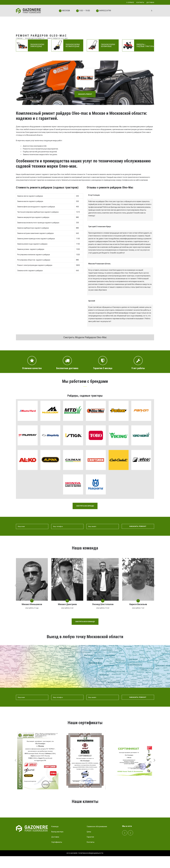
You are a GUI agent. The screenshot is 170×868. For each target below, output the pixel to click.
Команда (55, 838)
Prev (21, 816)
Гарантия (90, 849)
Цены (89, 844)
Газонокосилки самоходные (37, 45)
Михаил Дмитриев (67, 604)
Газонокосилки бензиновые (108, 45)
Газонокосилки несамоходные (73, 45)
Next (148, 816)
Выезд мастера (57, 844)
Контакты (91, 854)
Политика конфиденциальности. (91, 865)
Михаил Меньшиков (32, 604)
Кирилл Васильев (138, 604)
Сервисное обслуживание (97, 838)
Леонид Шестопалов (103, 604)
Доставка (55, 849)
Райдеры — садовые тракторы (145, 45)
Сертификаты (57, 854)
